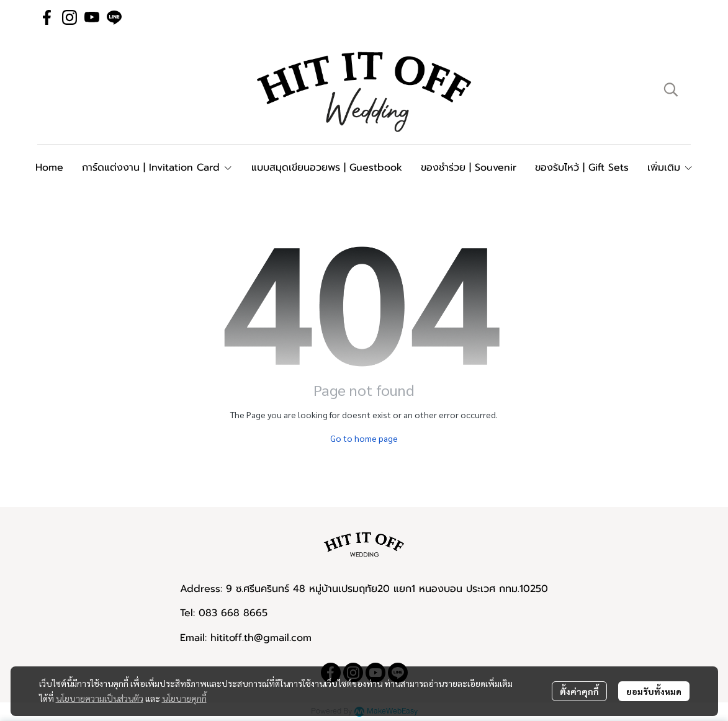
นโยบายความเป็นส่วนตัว (100, 698)
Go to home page (364, 438)
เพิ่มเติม (670, 168)
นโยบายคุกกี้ (184, 698)
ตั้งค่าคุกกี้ (579, 691)
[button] (671, 89)
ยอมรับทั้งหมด (654, 691)
